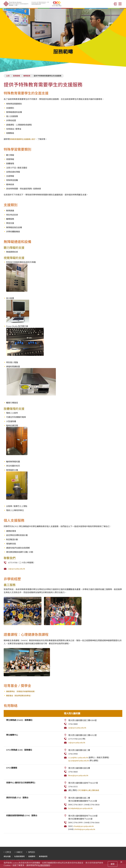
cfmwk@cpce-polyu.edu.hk (85, 830)
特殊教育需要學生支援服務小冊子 (24, 143)
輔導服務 (27, 80)
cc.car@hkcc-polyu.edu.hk (80, 762)
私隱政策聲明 (44, 865)
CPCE (8, 856)
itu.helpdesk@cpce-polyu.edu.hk (82, 812)
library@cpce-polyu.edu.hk (80, 779)
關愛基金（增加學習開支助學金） (21, 700)
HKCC (20, 856)
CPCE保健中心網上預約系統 (90, 794)
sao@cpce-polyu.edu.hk (79, 732)
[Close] (122, 862)
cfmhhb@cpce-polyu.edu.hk (86, 833)
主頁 (8, 80)
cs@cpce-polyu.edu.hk (18, 573)
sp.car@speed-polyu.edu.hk (80, 765)
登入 (115, 6)
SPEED (32, 856)
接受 (113, 864)
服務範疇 (16, 80)
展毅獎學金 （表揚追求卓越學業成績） (23, 696)
